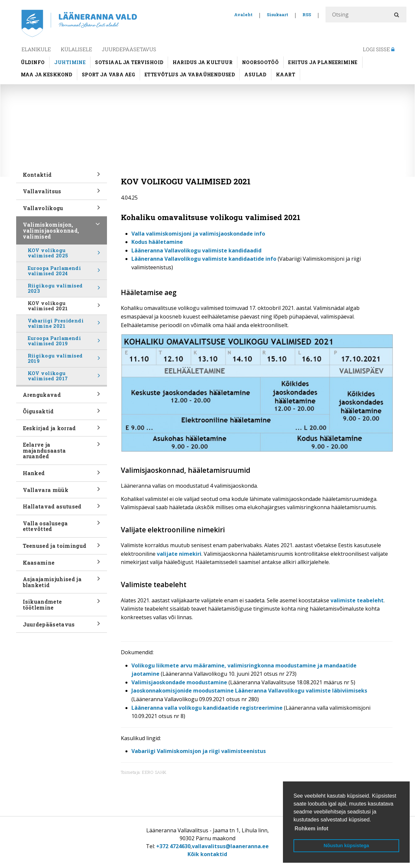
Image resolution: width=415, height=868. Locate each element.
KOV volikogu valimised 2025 (64, 254)
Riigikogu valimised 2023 (64, 290)
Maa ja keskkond (47, 75)
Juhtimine (70, 62)
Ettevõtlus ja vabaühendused (190, 75)
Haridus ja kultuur (203, 62)
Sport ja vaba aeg (108, 75)
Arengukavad (62, 397)
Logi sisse (379, 49)
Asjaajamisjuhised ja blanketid (62, 584)
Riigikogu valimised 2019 (64, 360)
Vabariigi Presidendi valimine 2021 (64, 325)
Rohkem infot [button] (311, 829)
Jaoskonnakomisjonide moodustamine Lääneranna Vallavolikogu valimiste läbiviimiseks (249, 691)
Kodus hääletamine (157, 242)
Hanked (62, 475)
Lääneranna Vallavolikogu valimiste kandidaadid (196, 250)
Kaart (286, 75)
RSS (307, 15)
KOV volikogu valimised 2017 (64, 377)
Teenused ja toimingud (62, 548)
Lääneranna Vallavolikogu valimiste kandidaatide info (204, 259)
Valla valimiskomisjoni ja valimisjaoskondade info (198, 234)
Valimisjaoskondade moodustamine (179, 682)
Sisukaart (277, 15)
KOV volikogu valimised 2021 (64, 307)
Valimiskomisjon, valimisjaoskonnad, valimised (62, 231)
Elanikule (36, 49)
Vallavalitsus (62, 193)
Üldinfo (33, 62)
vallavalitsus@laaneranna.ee (230, 846)
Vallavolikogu (62, 210)
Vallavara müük (62, 492)
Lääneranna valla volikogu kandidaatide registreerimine (207, 708)
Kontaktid (62, 177)
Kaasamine (62, 565)
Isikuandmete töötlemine (62, 607)
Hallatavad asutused (62, 509)
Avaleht (243, 15)
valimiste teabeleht (357, 600)
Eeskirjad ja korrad (62, 430)
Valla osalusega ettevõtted (62, 528)
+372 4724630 (173, 846)
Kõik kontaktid (207, 854)
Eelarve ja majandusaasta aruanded (62, 451)
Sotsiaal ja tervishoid (129, 62)
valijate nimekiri (179, 554)
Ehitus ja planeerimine (323, 62)
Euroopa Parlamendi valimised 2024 (64, 272)
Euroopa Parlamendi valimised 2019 (64, 342)
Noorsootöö (260, 62)
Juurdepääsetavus (129, 49)
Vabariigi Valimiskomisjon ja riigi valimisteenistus (199, 751)
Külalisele (76, 49)
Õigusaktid (62, 414)
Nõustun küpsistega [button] (346, 846)
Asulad (255, 75)
